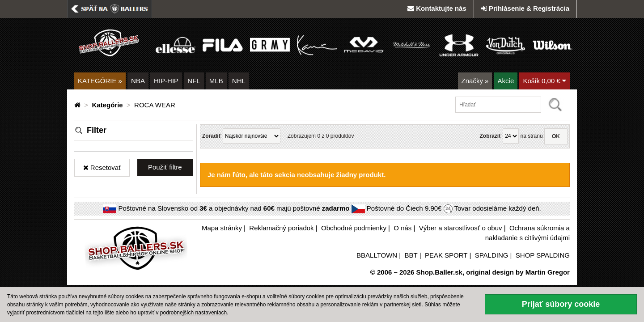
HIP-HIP (166, 81)
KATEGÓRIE (100, 81)
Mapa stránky (222, 228)
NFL (194, 81)
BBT (411, 255)
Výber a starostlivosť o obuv (461, 228)
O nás (402, 228)
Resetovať (102, 167)
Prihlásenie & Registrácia (525, 8)
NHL (239, 81)
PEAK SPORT (446, 255)
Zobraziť (490, 136)
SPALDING (492, 255)
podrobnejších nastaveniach (193, 313)
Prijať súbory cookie (561, 304)
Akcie (506, 81)
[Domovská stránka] (78, 105)
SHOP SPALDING (543, 255)
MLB (216, 81)
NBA (138, 81)
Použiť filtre (165, 167)
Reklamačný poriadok (281, 228)
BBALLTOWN (377, 255)
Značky (475, 81)
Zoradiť (212, 136)
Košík (544, 81)
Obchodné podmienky (354, 228)
